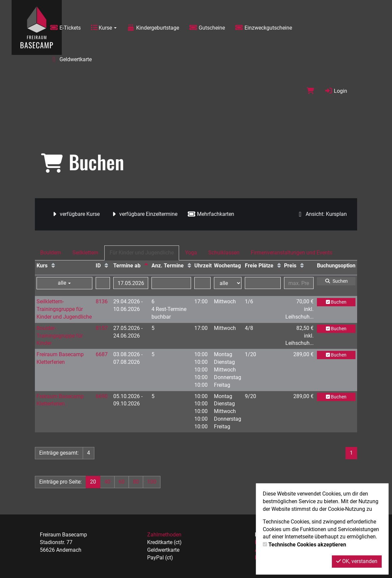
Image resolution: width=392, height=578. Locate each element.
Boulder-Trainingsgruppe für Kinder (60, 336)
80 (136, 482)
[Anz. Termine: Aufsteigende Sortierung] (189, 266)
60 (122, 482)
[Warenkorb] (310, 91)
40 (107, 482)
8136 (102, 301)
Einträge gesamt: (59, 453)
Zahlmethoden (164, 535)
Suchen (336, 281)
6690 (102, 396)
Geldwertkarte (71, 59)
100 (152, 482)
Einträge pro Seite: (60, 482)
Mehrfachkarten (211, 214)
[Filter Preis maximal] (299, 283)
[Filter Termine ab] (131, 283)
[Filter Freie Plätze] (263, 283)
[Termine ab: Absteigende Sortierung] (146, 266)
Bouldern (51, 253)
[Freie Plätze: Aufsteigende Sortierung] (279, 266)
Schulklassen (224, 253)
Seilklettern (85, 253)
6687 (102, 354)
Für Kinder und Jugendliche (142, 253)
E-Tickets (65, 28)
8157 (102, 328)
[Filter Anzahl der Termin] (171, 283)
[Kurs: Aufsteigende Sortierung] (53, 266)
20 (93, 482)
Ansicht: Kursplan (321, 214)
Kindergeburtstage (153, 28)
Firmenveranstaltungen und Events (292, 253)
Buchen (336, 302)
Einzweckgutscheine (263, 28)
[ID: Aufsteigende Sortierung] (106, 266)
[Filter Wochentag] (228, 283)
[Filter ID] (103, 283)
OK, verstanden (357, 561)
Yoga (191, 253)
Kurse (104, 28)
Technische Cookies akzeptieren (307, 545)
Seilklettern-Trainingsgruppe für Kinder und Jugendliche (64, 309)
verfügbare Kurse (75, 214)
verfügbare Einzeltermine (144, 214)
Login (336, 91)
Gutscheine (207, 28)
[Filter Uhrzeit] (202, 283)
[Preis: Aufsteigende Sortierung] (302, 266)
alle (64, 283)
